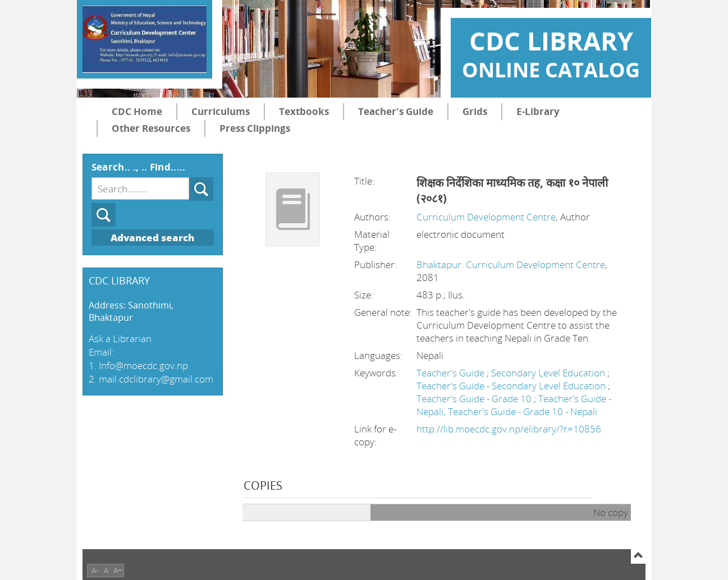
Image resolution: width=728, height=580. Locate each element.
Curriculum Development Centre (486, 217)
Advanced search (152, 238)
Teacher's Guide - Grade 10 (475, 399)
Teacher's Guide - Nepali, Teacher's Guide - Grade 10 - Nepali (514, 405)
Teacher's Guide (396, 111)
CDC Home (137, 111)
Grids (475, 111)
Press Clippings (255, 128)
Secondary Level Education (549, 373)
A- (95, 570)
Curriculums (221, 111)
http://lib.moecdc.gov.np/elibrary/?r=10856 (509, 429)
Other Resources (151, 128)
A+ (118, 570)
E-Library (538, 111)
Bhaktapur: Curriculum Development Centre (511, 264)
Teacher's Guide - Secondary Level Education (512, 386)
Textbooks (304, 111)
